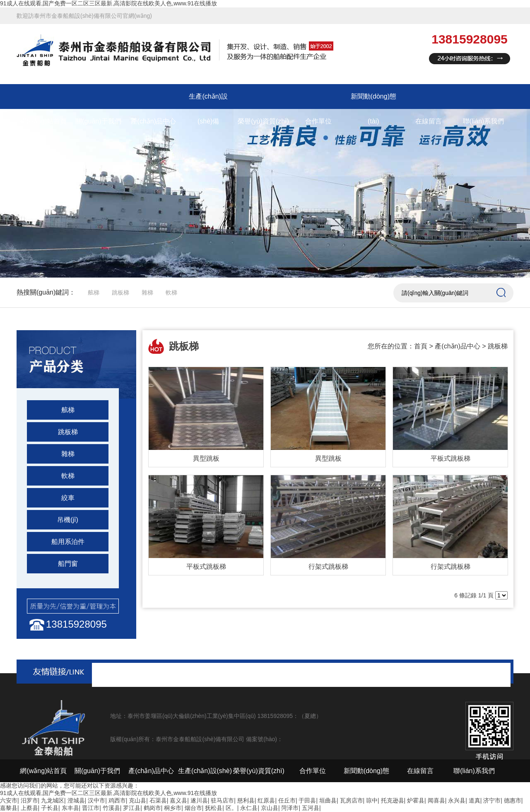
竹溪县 (111, 808)
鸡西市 (117, 800)
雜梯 (147, 292)
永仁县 (249, 808)
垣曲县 (328, 800)
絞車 (68, 498)
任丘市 (287, 800)
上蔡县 (29, 808)
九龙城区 (53, 800)
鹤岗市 (152, 808)
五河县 (311, 808)
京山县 (270, 808)
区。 (231, 808)
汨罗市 (29, 800)
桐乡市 (173, 808)
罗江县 (132, 808)
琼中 (372, 800)
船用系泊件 (68, 542)
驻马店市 (222, 800)
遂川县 (199, 800)
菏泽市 (290, 808)
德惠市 (513, 800)
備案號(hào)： (264, 739)
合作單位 (318, 121)
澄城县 (76, 800)
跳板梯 (120, 292)
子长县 (50, 808)
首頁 (421, 346)
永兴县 (457, 800)
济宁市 (492, 800)
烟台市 (193, 808)
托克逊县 (393, 800)
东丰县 (70, 808)
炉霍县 (416, 800)
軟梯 (171, 292)
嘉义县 (178, 800)
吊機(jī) (68, 520)
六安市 (9, 800)
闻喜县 (436, 800)
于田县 (307, 800)
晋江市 (91, 808)
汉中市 (96, 800)
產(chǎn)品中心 (153, 121)
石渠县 (158, 800)
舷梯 (94, 292)
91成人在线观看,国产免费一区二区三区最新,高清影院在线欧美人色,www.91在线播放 (108, 3)
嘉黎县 (9, 808)
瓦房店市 (352, 800)
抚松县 (214, 808)
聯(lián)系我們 (484, 121)
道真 (475, 800)
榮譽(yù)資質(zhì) (263, 121)
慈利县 (246, 800)
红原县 (266, 800)
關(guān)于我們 (98, 121)
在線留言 (429, 121)
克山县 (137, 800)
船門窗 (68, 564)
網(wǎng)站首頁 (43, 121)
